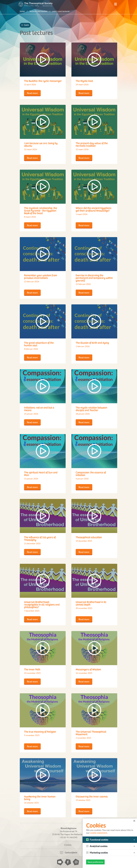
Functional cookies (99, 840)
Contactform (69, 852)
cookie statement (99, 833)
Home (22, 11)
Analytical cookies (99, 846)
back (25, 25)
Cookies (68, 845)
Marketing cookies (99, 853)
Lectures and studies (38, 11)
